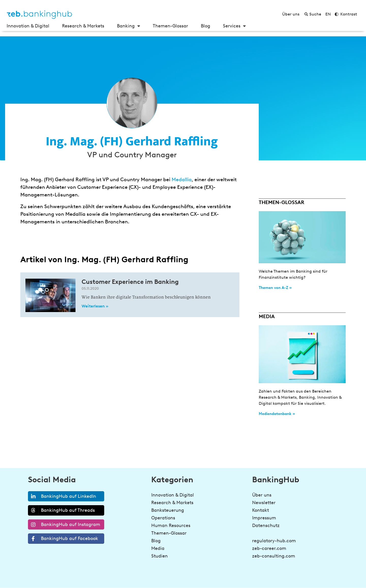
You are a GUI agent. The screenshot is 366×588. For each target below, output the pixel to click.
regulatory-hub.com (274, 541)
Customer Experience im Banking (130, 282)
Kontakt (261, 510)
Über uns (262, 495)
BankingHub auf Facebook (63, 539)
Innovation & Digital (28, 26)
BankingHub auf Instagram (64, 525)
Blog (205, 26)
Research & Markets (83, 26)
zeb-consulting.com (274, 556)
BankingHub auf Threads (62, 510)
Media (158, 548)
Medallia (182, 179)
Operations (163, 518)
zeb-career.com (269, 548)
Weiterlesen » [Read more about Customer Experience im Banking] (95, 306)
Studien (159, 556)
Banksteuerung (168, 510)
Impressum (264, 518)
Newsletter (264, 503)
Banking (128, 26)
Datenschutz (266, 525)
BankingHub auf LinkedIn (62, 496)
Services (234, 26)
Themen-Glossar (170, 26)
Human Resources (171, 525)
